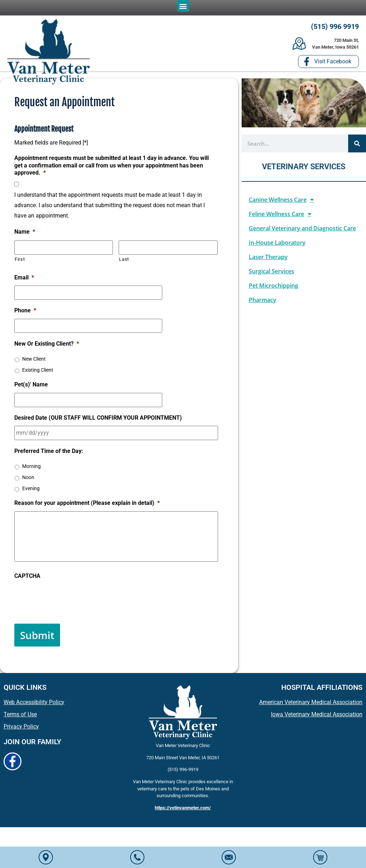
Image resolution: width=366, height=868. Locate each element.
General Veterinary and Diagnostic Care (302, 232)
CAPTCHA (27, 580)
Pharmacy (263, 304)
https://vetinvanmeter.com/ (183, 807)
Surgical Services (271, 275)
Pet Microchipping (273, 289)
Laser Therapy (268, 261)
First (20, 262)
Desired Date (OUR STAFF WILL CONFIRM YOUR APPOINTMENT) (98, 416)
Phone (25, 312)
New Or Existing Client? (47, 344)
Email (24, 280)
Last (124, 262)
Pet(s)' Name (31, 384)
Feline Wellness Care (280, 218)
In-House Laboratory (277, 247)
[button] (183, 6)
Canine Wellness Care (281, 204)
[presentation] (69, 602)
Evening (31, 486)
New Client (34, 359)
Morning (31, 463)
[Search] (357, 147)
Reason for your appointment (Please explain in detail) (87, 500)
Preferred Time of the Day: (49, 448)
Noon (28, 474)
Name (25, 236)
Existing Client (38, 370)
